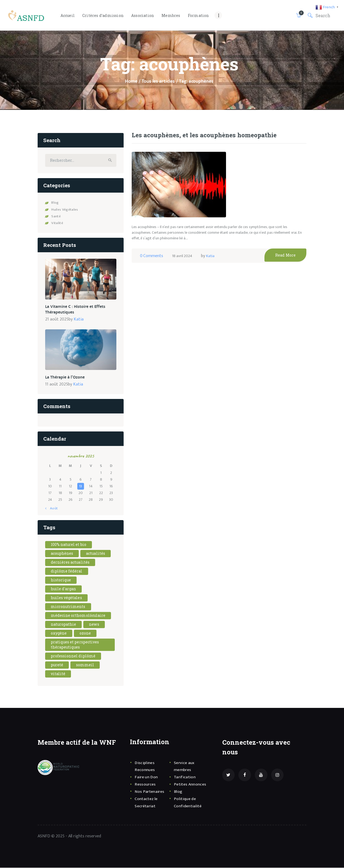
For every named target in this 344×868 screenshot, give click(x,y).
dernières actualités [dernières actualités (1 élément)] (71, 562)
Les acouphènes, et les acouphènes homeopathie (195, 141)
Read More (288, 268)
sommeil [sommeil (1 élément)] (85, 665)
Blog (55, 204)
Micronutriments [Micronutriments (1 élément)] (68, 606)
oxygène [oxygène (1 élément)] (59, 633)
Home (131, 82)
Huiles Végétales (64, 211)
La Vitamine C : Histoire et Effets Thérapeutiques (71, 311)
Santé (56, 218)
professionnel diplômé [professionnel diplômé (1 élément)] (74, 656)
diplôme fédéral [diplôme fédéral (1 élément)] (67, 571)
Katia (214, 268)
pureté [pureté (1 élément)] (57, 665)
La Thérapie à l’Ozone (62, 377)
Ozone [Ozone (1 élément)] (86, 633)
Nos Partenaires (151, 791)
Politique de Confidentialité (189, 802)
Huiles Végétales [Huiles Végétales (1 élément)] (67, 598)
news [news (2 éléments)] (95, 624)
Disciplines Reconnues (145, 766)
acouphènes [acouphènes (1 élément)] (62, 553)
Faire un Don (147, 777)
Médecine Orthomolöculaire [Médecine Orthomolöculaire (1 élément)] (79, 615)
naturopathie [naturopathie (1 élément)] (64, 624)
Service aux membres (185, 766)
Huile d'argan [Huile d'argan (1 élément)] (64, 589)
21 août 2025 (57, 320)
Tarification (185, 777)
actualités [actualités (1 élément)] (96, 553)
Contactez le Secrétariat (147, 802)
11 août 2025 (57, 384)
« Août (52, 508)
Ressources (146, 784)
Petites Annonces (191, 784)
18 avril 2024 (183, 268)
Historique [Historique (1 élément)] (61, 580)
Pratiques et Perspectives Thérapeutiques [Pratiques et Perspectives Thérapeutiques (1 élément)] (75, 644)
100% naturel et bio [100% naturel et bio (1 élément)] (69, 544)
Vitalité (57, 225)
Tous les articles (158, 81)
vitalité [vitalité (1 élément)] (58, 674)
